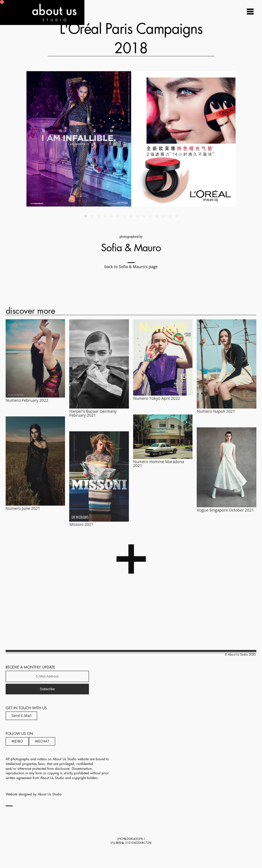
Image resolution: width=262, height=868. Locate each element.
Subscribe (47, 689)
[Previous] (79, 139)
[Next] (183, 139)
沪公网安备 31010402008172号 (131, 843)
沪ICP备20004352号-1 (131, 839)
